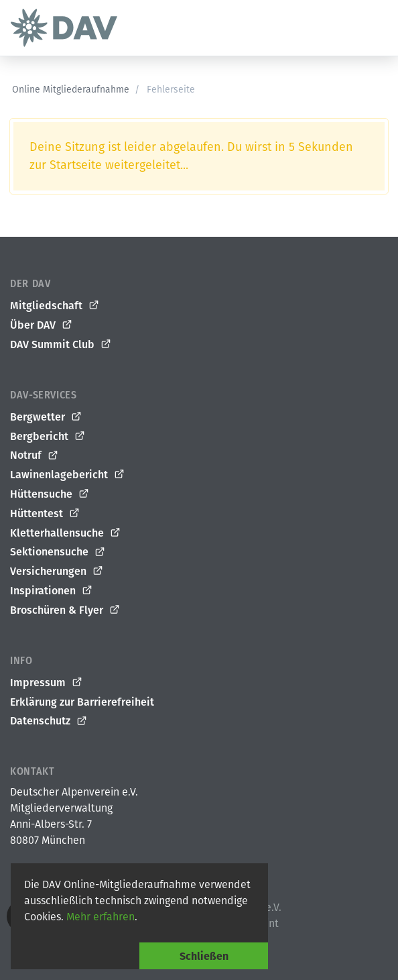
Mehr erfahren (101, 917)
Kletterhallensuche (66, 533)
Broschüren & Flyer (65, 610)
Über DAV (42, 325)
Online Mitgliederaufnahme (71, 90)
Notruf (35, 455)
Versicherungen (57, 571)
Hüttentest (45, 514)
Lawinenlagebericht (68, 475)
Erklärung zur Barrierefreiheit (82, 702)
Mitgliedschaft (55, 306)
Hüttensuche (50, 494)
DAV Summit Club (61, 345)
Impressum (47, 683)
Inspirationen (52, 591)
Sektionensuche (58, 552)
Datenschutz (49, 721)
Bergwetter (46, 417)
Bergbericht (48, 437)
